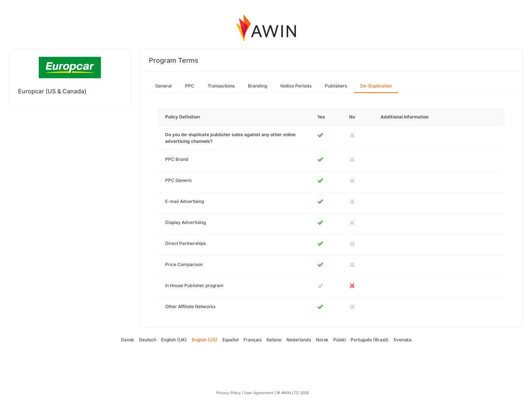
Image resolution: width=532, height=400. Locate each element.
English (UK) (174, 340)
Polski (340, 340)
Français (253, 340)
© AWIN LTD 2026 (293, 393)
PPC (190, 86)
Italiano (274, 340)
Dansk (127, 340)
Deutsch (148, 340)
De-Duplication (376, 86)
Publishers (336, 86)
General (163, 86)
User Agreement (259, 393)
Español (231, 340)
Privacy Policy (229, 393)
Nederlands (299, 340)
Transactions (221, 86)
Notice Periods (296, 86)
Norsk (322, 340)
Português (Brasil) (370, 340)
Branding (258, 86)
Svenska (403, 340)
